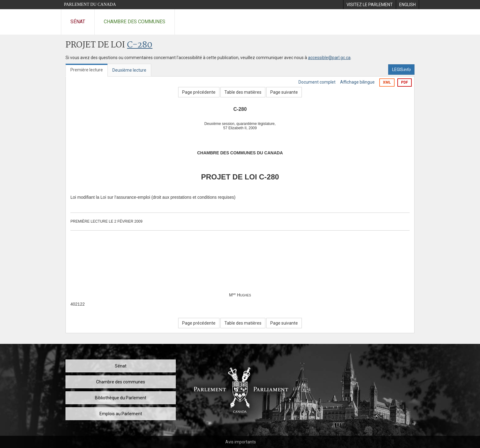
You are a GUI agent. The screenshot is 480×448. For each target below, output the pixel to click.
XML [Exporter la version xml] (387, 82)
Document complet (317, 82)
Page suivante (284, 92)
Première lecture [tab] (87, 70)
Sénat (78, 22)
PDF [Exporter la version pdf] (405, 82)
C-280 (140, 45)
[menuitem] (369, 5)
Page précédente (199, 92)
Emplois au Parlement (121, 414)
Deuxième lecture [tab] (129, 70)
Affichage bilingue (357, 82)
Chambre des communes (135, 22)
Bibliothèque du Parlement (121, 398)
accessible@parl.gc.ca (329, 58)
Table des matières (243, 92)
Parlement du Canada (90, 4)
